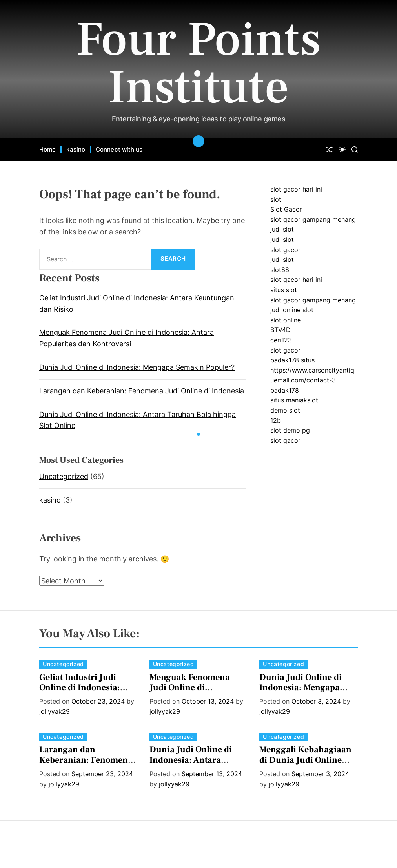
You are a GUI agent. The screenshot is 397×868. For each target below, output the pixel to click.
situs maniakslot (294, 400)
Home (47, 149)
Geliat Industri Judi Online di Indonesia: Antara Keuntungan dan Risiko (88, 693)
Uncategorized (64, 476)
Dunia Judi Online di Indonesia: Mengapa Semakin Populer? (137, 367)
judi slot (282, 229)
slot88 (280, 270)
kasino (76, 149)
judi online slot (292, 310)
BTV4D (280, 330)
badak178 (285, 390)
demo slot (285, 410)
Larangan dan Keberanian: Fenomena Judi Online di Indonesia (142, 391)
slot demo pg (290, 430)
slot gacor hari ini (296, 189)
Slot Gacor (286, 209)
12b (276, 420)
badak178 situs (292, 360)
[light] (342, 150)
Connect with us (119, 149)
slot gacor (285, 250)
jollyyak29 (55, 711)
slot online (286, 320)
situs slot (284, 290)
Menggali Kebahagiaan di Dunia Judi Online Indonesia (305, 760)
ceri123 (281, 340)
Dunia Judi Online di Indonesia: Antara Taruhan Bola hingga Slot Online (192, 765)
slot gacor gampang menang (313, 219)
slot (276, 199)
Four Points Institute (198, 64)
